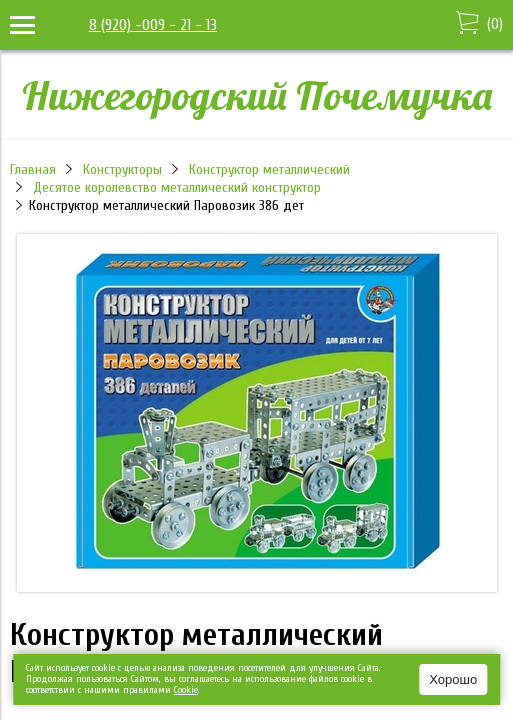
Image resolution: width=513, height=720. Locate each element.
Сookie (186, 690)
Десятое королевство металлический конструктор (177, 187)
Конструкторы (122, 169)
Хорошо (453, 679)
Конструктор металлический (269, 169)
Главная (33, 169)
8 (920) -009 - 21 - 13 (153, 25)
